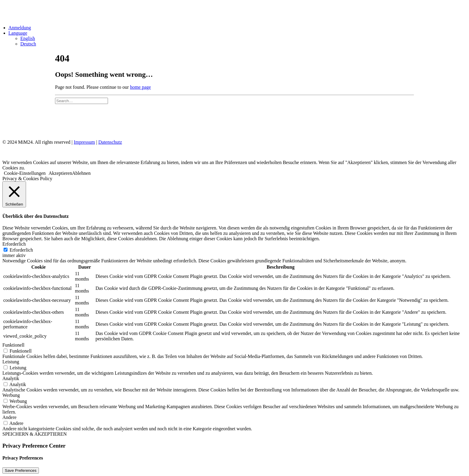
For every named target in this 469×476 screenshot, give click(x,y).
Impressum (84, 142)
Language (18, 33)
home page (141, 87)
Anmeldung (20, 28)
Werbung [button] (11, 395)
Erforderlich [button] (14, 244)
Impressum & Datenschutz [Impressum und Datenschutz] (87, 121)
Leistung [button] (11, 362)
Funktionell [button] (13, 345)
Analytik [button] (11, 378)
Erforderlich (21, 250)
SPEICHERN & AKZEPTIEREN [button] (35, 434)
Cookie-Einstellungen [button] (25, 173)
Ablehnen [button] (81, 173)
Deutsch (28, 44)
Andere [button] (9, 417)
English (28, 38)
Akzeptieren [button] (60, 173)
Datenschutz (110, 142)
